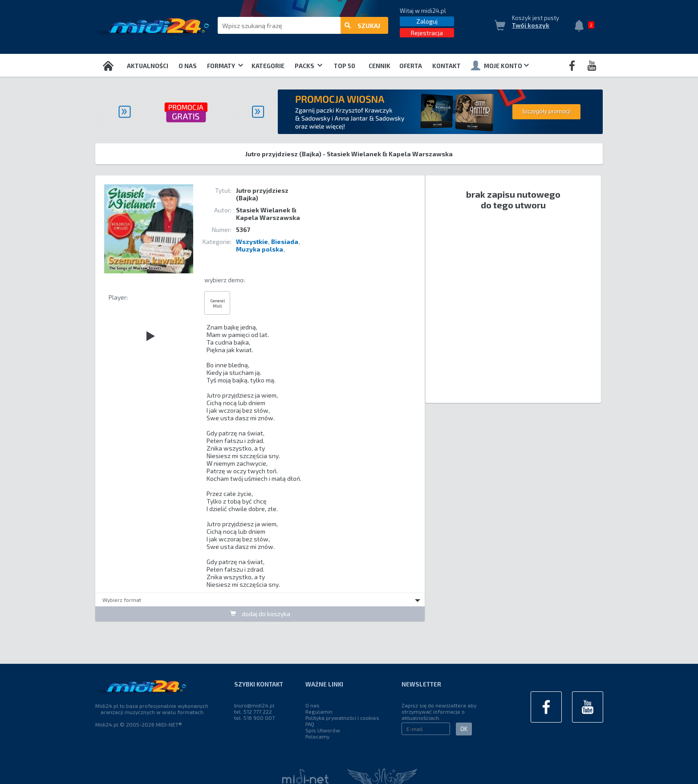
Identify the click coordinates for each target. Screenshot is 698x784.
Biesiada (285, 242)
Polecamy (317, 736)
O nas (188, 66)
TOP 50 (345, 66)
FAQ (310, 724)
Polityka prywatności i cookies (342, 718)
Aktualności (148, 66)
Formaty (225, 66)
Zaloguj (427, 21)
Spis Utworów (323, 730)
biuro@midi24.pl (254, 705)
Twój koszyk (531, 25)
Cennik (379, 66)
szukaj (362, 26)
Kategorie (268, 66)
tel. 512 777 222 (253, 711)
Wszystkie (252, 242)
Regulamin (319, 711)
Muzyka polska (260, 249)
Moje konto (500, 65)
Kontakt (446, 66)
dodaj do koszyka (260, 614)
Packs (308, 66)
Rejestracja (427, 33)
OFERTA (411, 66)
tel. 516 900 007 (254, 718)
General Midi (217, 303)
